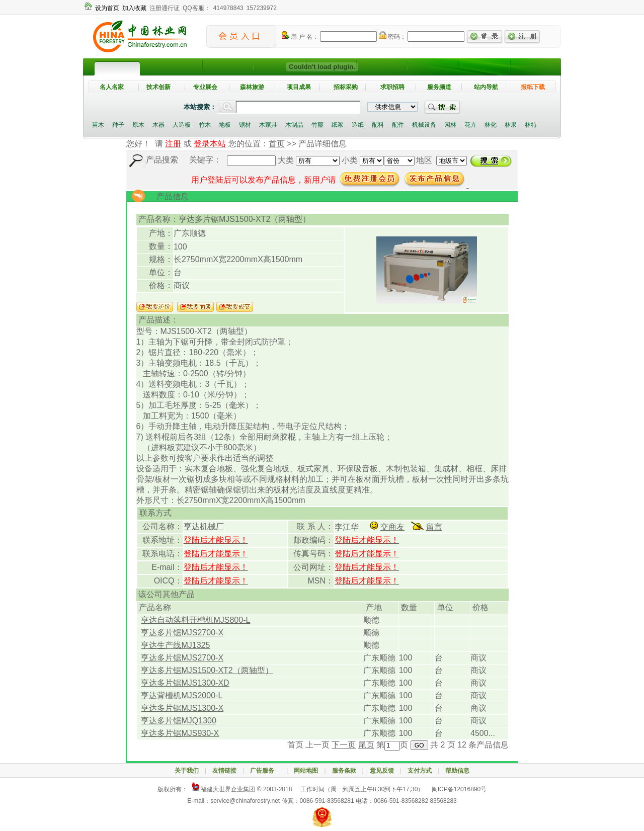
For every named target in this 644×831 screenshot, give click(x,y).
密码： (392, 37)
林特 (531, 125)
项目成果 (299, 87)
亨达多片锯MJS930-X (180, 733)
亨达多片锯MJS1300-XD (185, 683)
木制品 (294, 125)
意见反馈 (382, 771)
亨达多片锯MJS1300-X (182, 708)
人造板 (182, 125)
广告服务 (265, 771)
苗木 (98, 125)
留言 (434, 527)
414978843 (228, 8)
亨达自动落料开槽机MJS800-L (195, 620)
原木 (138, 125)
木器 (158, 125)
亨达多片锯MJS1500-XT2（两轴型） (207, 670)
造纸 (358, 125)
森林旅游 (252, 87)
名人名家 (112, 87)
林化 (491, 125)
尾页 (366, 745)
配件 (398, 125)
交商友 (392, 527)
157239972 (262, 8)
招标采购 (346, 87)
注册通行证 (165, 8)
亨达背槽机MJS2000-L (182, 695)
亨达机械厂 (204, 526)
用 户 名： (300, 37)
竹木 (205, 125)
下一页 (344, 745)
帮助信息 (457, 771)
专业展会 (205, 87)
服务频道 (439, 87)
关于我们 (187, 771)
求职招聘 (392, 87)
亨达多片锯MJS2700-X (182, 633)
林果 (511, 125)
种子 (118, 125)
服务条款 (344, 771)
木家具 (268, 125)
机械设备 (424, 125)
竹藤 (317, 125)
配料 (378, 125)
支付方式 (420, 771)
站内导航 (486, 87)
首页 (277, 144)
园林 (450, 125)
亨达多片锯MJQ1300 (178, 721)
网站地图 (306, 771)
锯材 (245, 125)
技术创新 (158, 87)
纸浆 (338, 125)
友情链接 (224, 771)
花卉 (470, 125)
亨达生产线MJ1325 (175, 645)
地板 (225, 125)
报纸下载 (533, 87)
